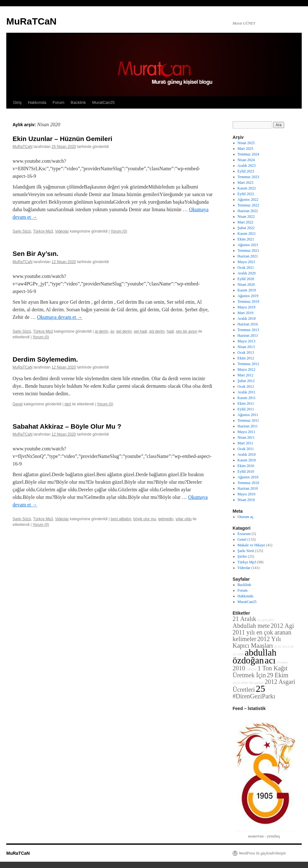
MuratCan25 (103, 102)
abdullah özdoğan (255, 656)
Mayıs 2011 (247, 432)
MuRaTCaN (31, 21)
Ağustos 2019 (248, 296)
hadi (170, 331)
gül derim (157, 331)
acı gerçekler (266, 620)
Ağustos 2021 (248, 245)
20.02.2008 (240, 683)
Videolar (62, 231)
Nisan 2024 (246, 160)
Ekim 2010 (246, 466)
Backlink (78, 102)
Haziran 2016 (248, 324)
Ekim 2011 (246, 403)
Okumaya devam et (60, 317)
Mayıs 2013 (247, 341)
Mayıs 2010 (247, 494)
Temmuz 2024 (248, 154)
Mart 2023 (245, 183)
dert (68, 404)
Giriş (17, 102)
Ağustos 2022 (248, 200)
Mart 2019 (245, 313)
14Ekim (251, 669)
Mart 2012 (245, 375)
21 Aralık (244, 619)
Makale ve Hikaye (251, 545)
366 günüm (256, 683)
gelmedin (166, 519)
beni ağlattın (121, 519)
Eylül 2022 (246, 194)
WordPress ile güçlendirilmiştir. (263, 853)
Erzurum (244, 534)
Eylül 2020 (246, 279)
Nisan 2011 (246, 437)
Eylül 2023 (246, 171)
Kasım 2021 (247, 234)
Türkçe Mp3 (43, 231)
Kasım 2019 (247, 290)
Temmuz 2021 (248, 251)
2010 (239, 668)
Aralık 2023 (247, 166)
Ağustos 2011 (248, 415)
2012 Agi (282, 626)
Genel (18, 404)
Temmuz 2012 (248, 364)
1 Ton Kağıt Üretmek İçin (260, 672)
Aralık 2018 (247, 318)
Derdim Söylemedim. (45, 359)
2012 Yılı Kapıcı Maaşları (257, 642)
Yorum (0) (119, 231)
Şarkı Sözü (22, 231)
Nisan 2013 (246, 347)
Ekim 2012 (246, 358)
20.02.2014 (281, 647)
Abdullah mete (251, 626)
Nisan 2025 (246, 143)
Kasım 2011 (247, 398)
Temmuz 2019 (248, 302)
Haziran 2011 (248, 426)
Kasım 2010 (247, 460)
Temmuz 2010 (248, 483)
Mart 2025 (245, 149)
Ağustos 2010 (248, 477)
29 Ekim (278, 675)
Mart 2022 (245, 222)
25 (260, 689)
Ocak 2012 (246, 386)
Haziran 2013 (248, 335)
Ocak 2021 (246, 268)
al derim (102, 331)
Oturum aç (246, 517)
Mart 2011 (245, 443)
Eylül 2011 (246, 409)
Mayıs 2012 (247, 369)
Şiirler (242, 556)
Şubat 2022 (246, 228)
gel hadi (140, 331)
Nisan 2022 (246, 217)
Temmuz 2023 (248, 177)
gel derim (124, 331)
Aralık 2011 (247, 392)
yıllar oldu (183, 519)
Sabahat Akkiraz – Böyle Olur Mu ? (67, 426)
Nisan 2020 (246, 285)
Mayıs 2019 (247, 307)
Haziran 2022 (248, 211)
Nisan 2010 (246, 500)
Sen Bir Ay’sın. (36, 254)
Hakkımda (37, 102)
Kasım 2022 (247, 188)
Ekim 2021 (246, 239)
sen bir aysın (187, 331)
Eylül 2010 (246, 471)
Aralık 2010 (247, 454)
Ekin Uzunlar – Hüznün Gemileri (62, 139)
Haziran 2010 (248, 488)
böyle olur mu (145, 519)
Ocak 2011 (246, 449)
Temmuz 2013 (248, 330)
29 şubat (282, 662)
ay (112, 331)
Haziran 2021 (248, 256)
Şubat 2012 (246, 381)
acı (270, 660)
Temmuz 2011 (248, 420)
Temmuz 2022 (248, 205)
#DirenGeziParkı (254, 696)
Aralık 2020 (247, 273)
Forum (58, 102)
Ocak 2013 (246, 352)
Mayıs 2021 (247, 262)
